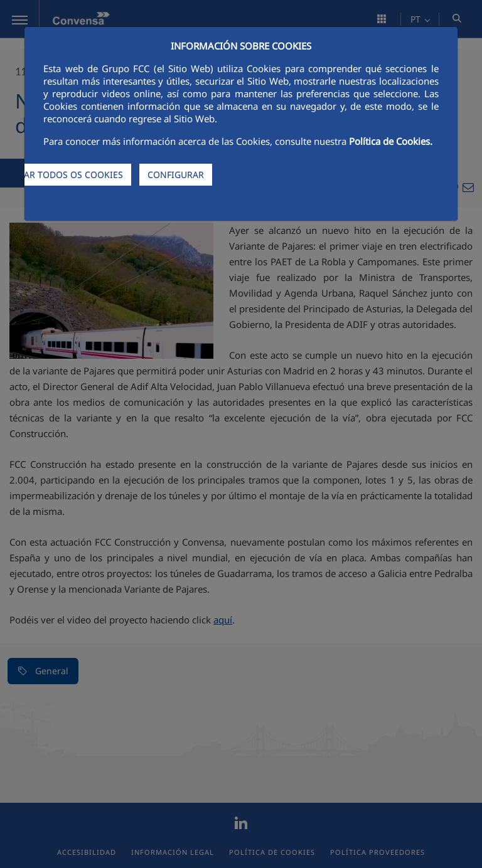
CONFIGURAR (176, 175)
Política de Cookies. (391, 141)
